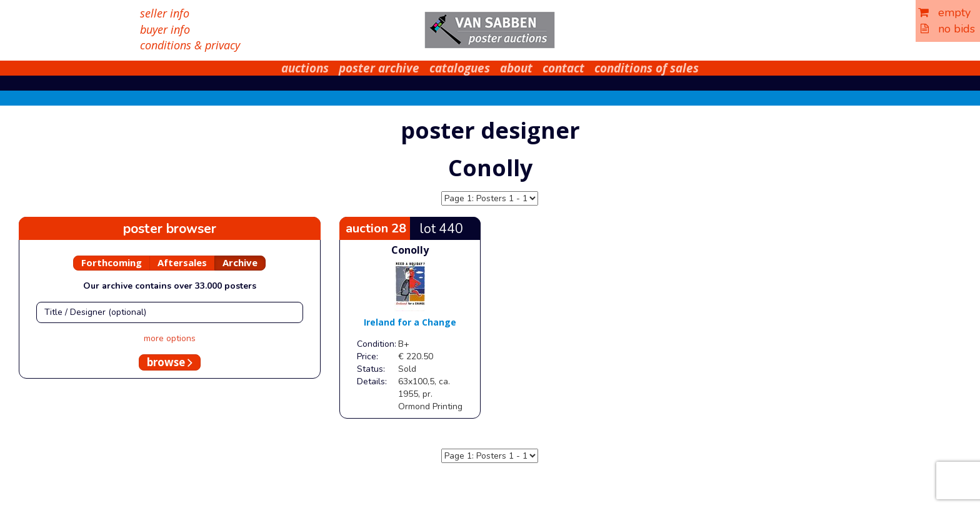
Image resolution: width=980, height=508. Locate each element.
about (516, 68)
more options (170, 338)
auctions (305, 68)
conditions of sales (647, 68)
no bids (948, 29)
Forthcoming (112, 262)
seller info (165, 13)
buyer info (165, 29)
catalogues (460, 68)
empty (944, 12)
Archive (240, 262)
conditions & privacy (190, 45)
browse (170, 362)
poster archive (379, 68)
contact (563, 68)
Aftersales (182, 262)
